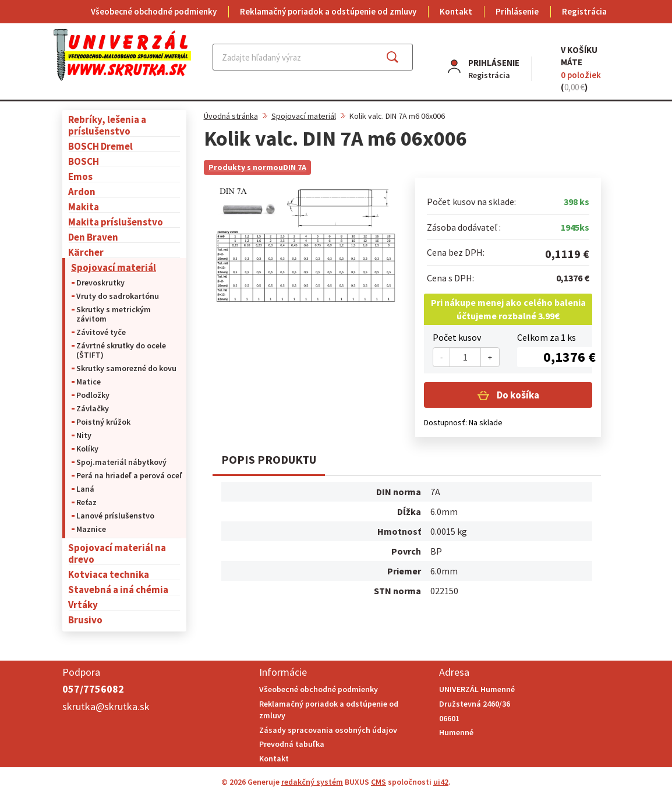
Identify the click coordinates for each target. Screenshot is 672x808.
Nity (84, 435)
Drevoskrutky (100, 283)
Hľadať (403, 57)
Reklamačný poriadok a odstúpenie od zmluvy (328, 11)
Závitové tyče (101, 332)
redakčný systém (312, 782)
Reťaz (86, 502)
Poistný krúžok (103, 422)
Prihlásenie (517, 11)
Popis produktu (269, 459)
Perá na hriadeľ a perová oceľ (129, 475)
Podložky (93, 395)
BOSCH (84, 161)
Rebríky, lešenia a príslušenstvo (107, 125)
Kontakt (456, 11)
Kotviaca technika (109, 574)
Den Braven (93, 237)
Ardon (82, 191)
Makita (84, 207)
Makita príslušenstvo (116, 222)
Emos (80, 176)
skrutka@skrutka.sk (106, 706)
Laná (85, 489)
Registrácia (584, 11)
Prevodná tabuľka (292, 744)
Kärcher (86, 252)
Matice (89, 382)
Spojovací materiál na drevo (117, 553)
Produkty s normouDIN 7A (257, 167)
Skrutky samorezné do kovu (126, 368)
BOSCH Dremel (100, 146)
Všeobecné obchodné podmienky (154, 11)
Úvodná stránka (231, 116)
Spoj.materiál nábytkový (121, 462)
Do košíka (517, 395)
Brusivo (85, 620)
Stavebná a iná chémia (118, 589)
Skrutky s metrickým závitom (114, 314)
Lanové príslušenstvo (115, 516)
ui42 (441, 782)
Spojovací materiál (114, 267)
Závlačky (93, 408)
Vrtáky (83, 604)
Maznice (91, 529)
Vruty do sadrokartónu (118, 296)
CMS (379, 782)
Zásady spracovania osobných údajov (328, 730)
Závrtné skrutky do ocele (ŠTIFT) (121, 350)
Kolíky (87, 449)
